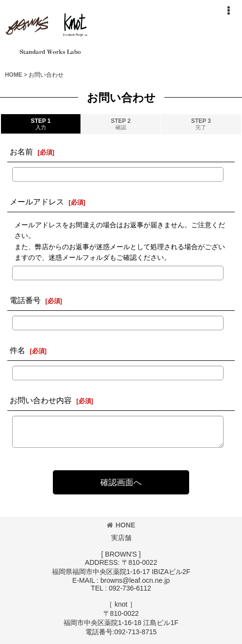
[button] (228, 11)
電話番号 (25, 300)
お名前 (21, 152)
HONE (121, 525)
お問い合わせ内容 (41, 400)
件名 (17, 350)
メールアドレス (37, 202)
